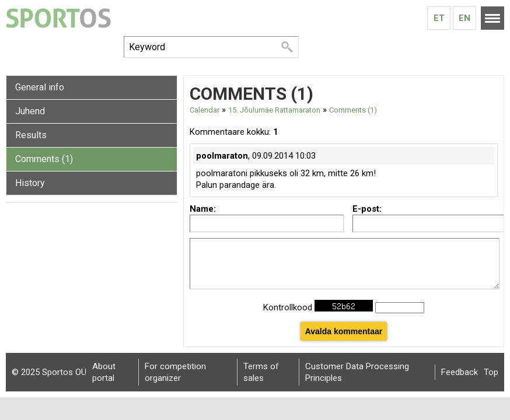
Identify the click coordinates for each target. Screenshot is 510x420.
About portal (104, 372)
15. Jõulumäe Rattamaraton (274, 110)
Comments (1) (44, 159)
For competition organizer (175, 372)
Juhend (30, 111)
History (30, 183)
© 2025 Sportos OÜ (49, 372)
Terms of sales (261, 372)
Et (439, 18)
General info (40, 87)
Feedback (460, 372)
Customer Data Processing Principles (357, 372)
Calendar (205, 110)
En (464, 18)
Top (491, 372)
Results (31, 135)
